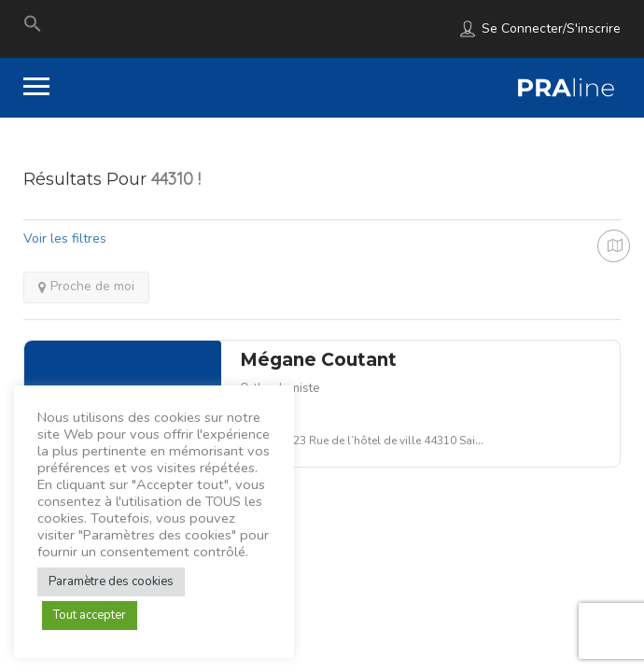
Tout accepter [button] (90, 615)
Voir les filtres (65, 238)
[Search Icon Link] (33, 28)
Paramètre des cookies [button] (111, 581)
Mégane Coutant (318, 360)
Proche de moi (86, 286)
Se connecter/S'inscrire (551, 28)
